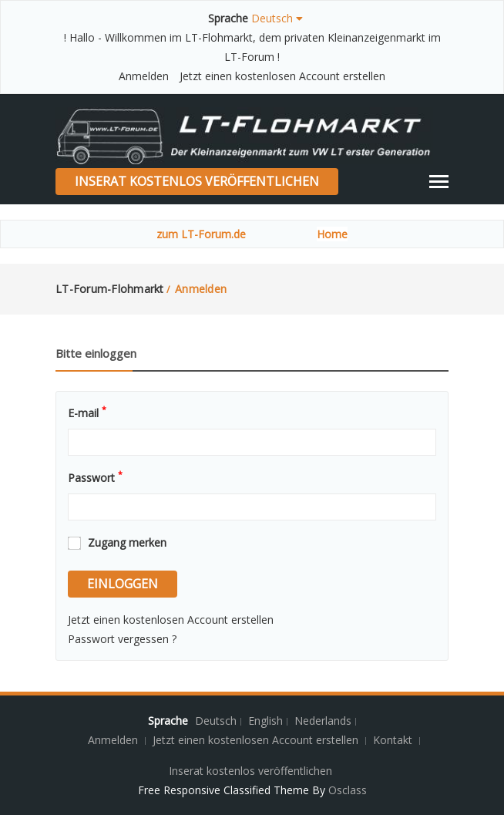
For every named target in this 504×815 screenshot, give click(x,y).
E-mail (87, 412)
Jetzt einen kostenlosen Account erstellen (282, 76)
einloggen (123, 584)
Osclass (348, 790)
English (265, 721)
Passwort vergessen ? (122, 639)
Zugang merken (127, 542)
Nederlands (323, 721)
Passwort (95, 477)
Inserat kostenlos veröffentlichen (197, 181)
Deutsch (216, 721)
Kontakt (394, 740)
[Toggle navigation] (439, 182)
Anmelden (144, 76)
